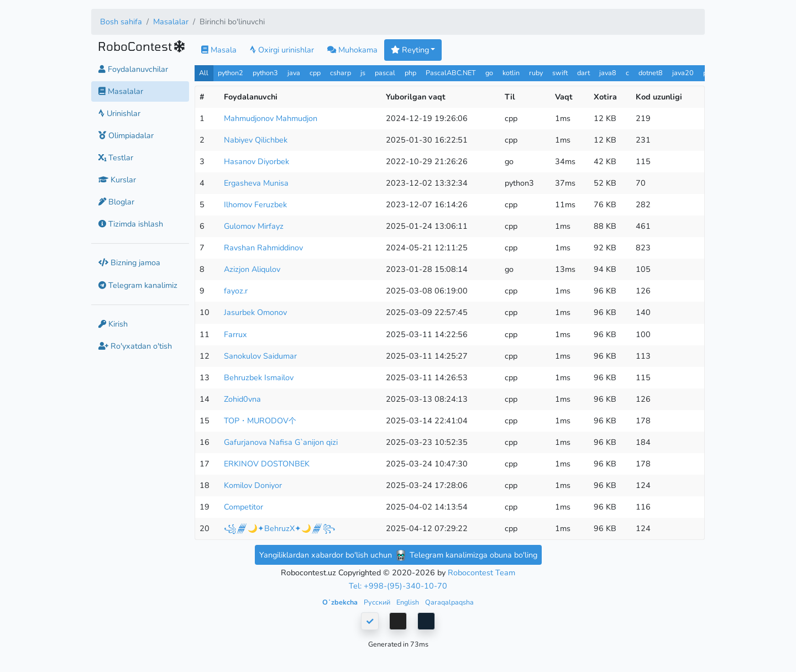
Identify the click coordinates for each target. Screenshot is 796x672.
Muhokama (352, 50)
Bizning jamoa (129, 262)
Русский (378, 602)
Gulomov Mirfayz (254, 226)
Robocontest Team (481, 573)
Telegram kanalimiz (138, 285)
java (294, 73)
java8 (608, 73)
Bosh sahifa (121, 22)
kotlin (511, 73)
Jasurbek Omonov (255, 312)
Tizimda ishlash (131, 224)
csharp (341, 73)
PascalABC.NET (451, 73)
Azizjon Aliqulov (252, 269)
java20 (683, 73)
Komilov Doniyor (253, 485)
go (489, 73)
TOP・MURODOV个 (260, 421)
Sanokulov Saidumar (260, 356)
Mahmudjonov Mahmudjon (271, 118)
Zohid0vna (242, 399)
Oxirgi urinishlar (282, 50)
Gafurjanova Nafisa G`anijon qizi (281, 442)
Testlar (116, 158)
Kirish (113, 324)
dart (583, 73)
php (410, 73)
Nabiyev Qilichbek (256, 140)
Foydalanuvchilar (133, 69)
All (204, 73)
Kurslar (117, 180)
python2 (231, 73)
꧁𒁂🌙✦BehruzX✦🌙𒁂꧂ (279, 528)
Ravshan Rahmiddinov (263, 248)
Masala (219, 50)
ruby (536, 73)
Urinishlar (119, 113)
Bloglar (116, 202)
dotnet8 (651, 73)
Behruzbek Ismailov (259, 377)
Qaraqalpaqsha (449, 602)
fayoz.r (236, 291)
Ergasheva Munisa (256, 183)
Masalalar (171, 22)
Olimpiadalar (126, 135)
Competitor (243, 507)
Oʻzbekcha (341, 602)
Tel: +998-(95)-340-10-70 (398, 586)
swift (560, 73)
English (409, 602)
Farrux (235, 334)
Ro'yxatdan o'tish (135, 346)
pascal (385, 73)
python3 (265, 73)
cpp (315, 73)
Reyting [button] (410, 50)
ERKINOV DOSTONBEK (267, 464)
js (364, 73)
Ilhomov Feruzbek (255, 204)
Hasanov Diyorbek (256, 161)
